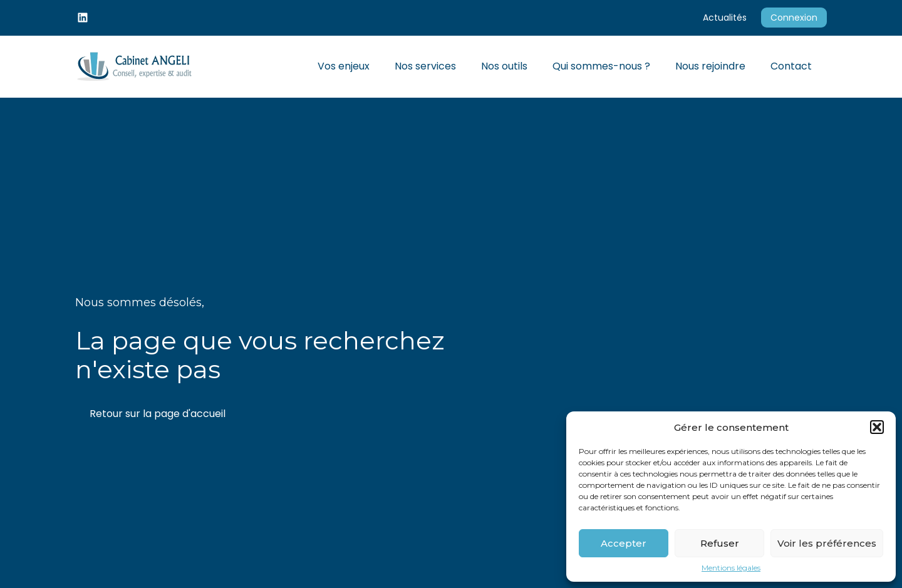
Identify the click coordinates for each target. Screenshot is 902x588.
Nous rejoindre (710, 66)
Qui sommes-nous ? (601, 66)
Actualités (725, 18)
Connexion (794, 18)
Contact (791, 66)
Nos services (425, 66)
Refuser (720, 543)
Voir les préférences (827, 543)
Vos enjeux (344, 66)
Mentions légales (731, 568)
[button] (877, 427)
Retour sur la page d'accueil (158, 414)
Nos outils (504, 66)
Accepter (624, 543)
